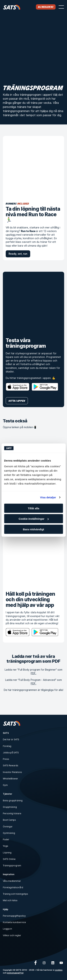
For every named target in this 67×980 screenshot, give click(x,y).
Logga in (7, 929)
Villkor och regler (12, 935)
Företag (7, 746)
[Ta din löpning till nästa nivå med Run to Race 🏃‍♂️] (33, 167)
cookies (59, 970)
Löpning (7, 853)
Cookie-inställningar (34, 519)
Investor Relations (12, 772)
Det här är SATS (11, 739)
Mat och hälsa (10, 900)
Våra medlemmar (12, 881)
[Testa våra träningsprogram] (33, 303)
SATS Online (9, 859)
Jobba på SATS (11, 753)
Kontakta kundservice (14, 922)
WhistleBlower (10, 779)
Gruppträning (10, 807)
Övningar (8, 827)
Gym (5, 785)
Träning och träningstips (15, 894)
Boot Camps (9, 820)
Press (6, 759)
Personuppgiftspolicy (14, 916)
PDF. (33, 673)
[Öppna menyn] (61, 7)
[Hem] (12, 7)
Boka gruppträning (13, 801)
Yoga (5, 846)
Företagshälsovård (13, 887)
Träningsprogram (12, 866)
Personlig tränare (12, 813)
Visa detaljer (48, 497)
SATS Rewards (11, 765)
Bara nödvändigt (33, 529)
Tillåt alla (34, 508)
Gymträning (9, 833)
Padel (6, 839)
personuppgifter (15, 973)
